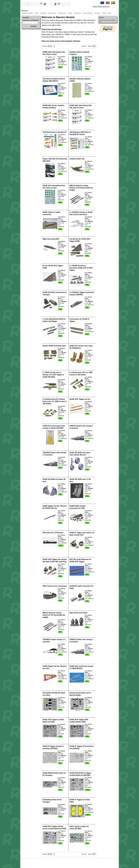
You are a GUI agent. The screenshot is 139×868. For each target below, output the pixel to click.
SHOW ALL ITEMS (28, 13)
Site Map (25, 862)
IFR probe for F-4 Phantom (53, 533)
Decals (70, 13)
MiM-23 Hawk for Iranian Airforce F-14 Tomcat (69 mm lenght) (54, 615)
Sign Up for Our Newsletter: (31, 20)
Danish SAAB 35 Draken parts (54, 346)
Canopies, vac (62, 13)
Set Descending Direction (57, 46)
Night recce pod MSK (51, 239)
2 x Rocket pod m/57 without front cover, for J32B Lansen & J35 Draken (55, 401)
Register (52, 8)
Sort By (45, 46)
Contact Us (47, 862)
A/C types (97, 13)
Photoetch (43, 13)
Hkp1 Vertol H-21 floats (78, 613)
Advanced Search (39, 862)
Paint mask (78, 13)
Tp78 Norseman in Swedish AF (55, 132)
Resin (37, 13)
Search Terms (31, 862)
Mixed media (52, 13)
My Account (26, 8)
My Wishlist (33, 8)
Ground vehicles (88, 13)
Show (89, 46)
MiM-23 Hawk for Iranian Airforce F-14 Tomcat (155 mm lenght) (81, 188)
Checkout (46, 8)
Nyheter (105, 13)
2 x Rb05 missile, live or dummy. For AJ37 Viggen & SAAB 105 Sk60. (53, 375)
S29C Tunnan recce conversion (55, 586)
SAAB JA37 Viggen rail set (80, 399)
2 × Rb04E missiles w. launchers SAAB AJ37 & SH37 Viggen (81, 268)
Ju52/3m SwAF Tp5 (77, 159)
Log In (57, 8)
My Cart (40, 8)
